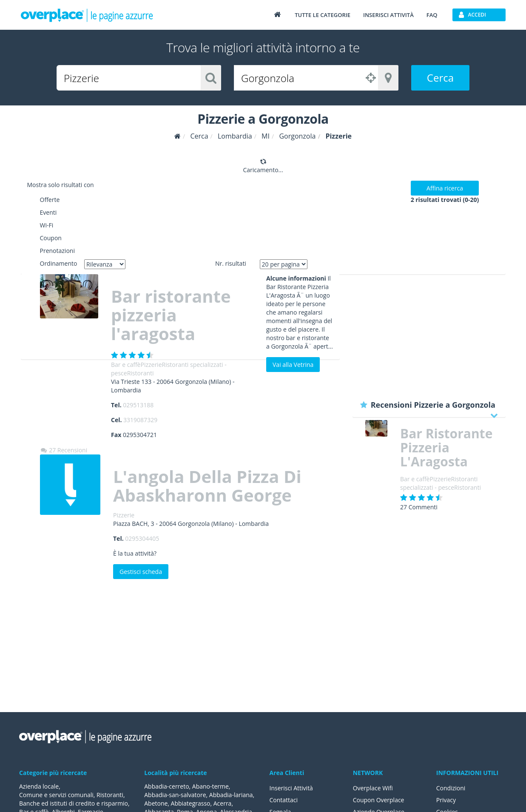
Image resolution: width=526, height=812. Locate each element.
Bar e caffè (126, 365)
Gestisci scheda (141, 572)
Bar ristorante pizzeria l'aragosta (171, 315)
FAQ (432, 15)
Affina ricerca (445, 188)
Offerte (50, 200)
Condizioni (451, 788)
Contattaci (284, 800)
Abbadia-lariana (231, 795)
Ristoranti (141, 373)
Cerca (440, 78)
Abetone (156, 803)
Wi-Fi (47, 225)
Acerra (223, 803)
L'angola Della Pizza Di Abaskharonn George (207, 486)
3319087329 (140, 420)
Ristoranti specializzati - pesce (439, 483)
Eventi (48, 212)
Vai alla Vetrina (293, 365)
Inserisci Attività (291, 788)
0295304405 (142, 538)
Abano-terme (210, 786)
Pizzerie (151, 365)
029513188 (138, 405)
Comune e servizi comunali (56, 795)
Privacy (446, 800)
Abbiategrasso (191, 803)
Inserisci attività (388, 15)
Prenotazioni (57, 251)
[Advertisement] (429, 334)
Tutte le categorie (323, 15)
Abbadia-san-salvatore (175, 795)
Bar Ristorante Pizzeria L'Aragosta (446, 447)
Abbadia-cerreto (166, 786)
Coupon (51, 238)
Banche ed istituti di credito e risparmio (74, 803)
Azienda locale (39, 786)
